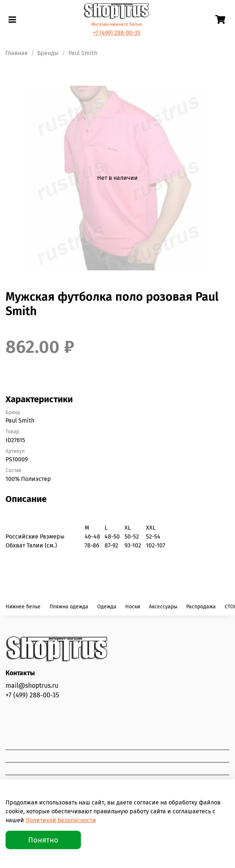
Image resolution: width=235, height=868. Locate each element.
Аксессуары (163, 607)
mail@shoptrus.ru (32, 686)
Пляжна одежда (69, 607)
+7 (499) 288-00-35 (117, 33)
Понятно (43, 840)
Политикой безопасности (61, 820)
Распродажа (201, 607)
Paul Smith (83, 53)
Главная (17, 53)
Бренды (48, 53)
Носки (133, 607)
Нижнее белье (23, 607)
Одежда (107, 607)
